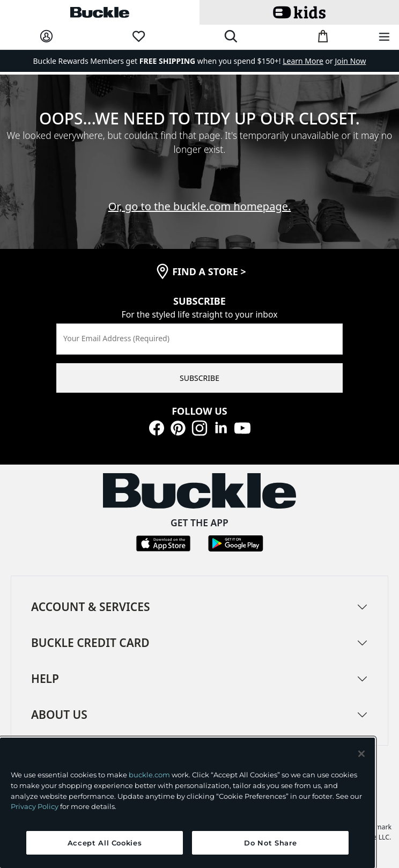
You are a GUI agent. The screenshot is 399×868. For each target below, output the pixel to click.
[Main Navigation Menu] (384, 37)
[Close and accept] (361, 754)
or (309, 61)
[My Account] (46, 37)
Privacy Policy (35, 806)
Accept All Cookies (105, 843)
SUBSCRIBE (199, 378)
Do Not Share (270, 843)
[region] (187, 803)
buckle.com (149, 775)
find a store (209, 271)
